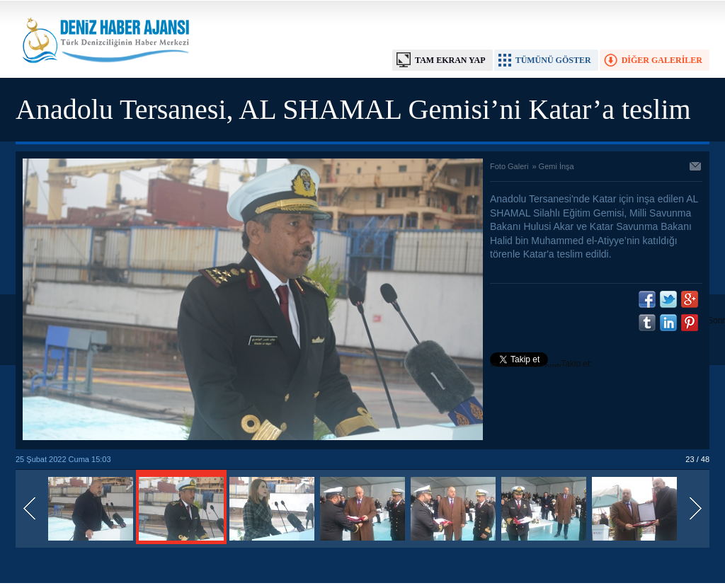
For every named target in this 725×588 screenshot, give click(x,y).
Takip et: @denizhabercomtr (541, 365)
